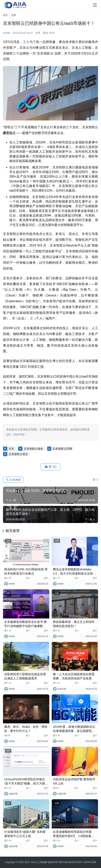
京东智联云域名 (33, 449)
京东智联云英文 (18, 454)
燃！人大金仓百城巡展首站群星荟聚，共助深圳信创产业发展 (74, 676)
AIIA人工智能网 (39, 862)
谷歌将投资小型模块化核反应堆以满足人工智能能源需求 (25, 676)
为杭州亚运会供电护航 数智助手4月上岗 (74, 781)
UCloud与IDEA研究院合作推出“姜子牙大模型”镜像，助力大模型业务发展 (26, 781)
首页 (5, 15)
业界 (38, 33)
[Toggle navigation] (95, 5)
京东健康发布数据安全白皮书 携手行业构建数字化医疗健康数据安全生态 (25, 624)
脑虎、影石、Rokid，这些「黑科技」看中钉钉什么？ (26, 729)
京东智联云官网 (62, 449)
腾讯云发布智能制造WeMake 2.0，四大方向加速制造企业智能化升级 (74, 572)
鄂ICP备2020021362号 (70, 862)
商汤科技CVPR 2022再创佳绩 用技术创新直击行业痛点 (26, 571)
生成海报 (13, 480)
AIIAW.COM (90, 862)
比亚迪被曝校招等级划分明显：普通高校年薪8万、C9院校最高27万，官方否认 (74, 834)
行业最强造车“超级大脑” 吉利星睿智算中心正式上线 (25, 834)
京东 (26, 42)
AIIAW (7, 33)
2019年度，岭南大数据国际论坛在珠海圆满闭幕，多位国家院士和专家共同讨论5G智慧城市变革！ (74, 729)
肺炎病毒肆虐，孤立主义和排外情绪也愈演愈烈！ (74, 624)
